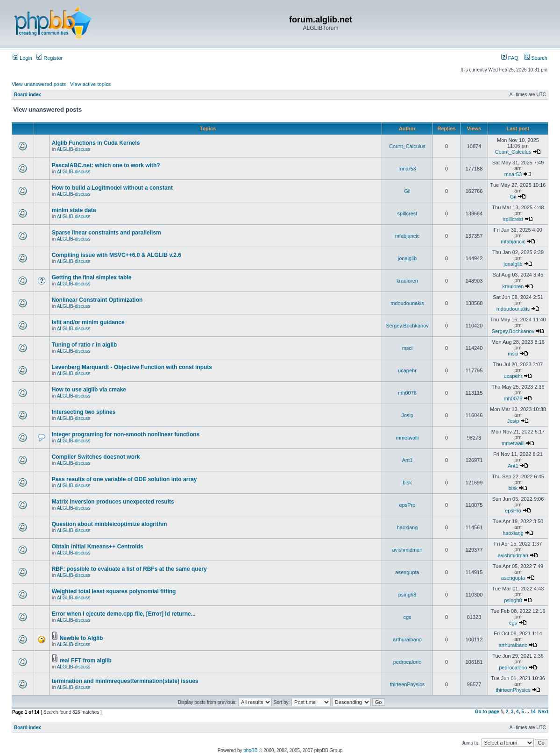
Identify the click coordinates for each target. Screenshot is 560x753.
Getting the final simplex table (92, 277)
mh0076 (407, 393)
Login (22, 58)
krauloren (407, 281)
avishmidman (408, 550)
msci (408, 348)
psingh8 (408, 595)
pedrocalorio (408, 662)
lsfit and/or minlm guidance (88, 322)
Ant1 (408, 460)
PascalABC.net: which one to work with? (106, 165)
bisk (407, 483)
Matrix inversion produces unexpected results (113, 502)
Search (536, 58)
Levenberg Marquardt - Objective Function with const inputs (132, 367)
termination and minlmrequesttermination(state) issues (125, 681)
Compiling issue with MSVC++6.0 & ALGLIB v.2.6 (117, 255)
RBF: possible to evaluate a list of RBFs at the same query (129, 569)
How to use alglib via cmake (89, 390)
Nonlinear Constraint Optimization (97, 300)
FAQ (510, 58)
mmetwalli (408, 438)
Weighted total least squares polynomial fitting (114, 591)
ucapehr (407, 370)
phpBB (250, 750)
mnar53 (407, 169)
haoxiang (408, 527)
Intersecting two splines (84, 412)
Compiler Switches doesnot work (96, 457)
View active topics (90, 84)
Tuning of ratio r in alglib (85, 345)
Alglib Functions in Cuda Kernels (96, 143)
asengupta (407, 572)
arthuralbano (407, 639)
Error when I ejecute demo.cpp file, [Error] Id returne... (124, 614)
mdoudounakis (407, 303)
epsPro (408, 505)
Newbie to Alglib (81, 638)
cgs (407, 617)
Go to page (487, 712)
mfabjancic (408, 236)
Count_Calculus (407, 146)
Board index (28, 95)
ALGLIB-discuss (74, 149)
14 (533, 712)
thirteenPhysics (408, 684)
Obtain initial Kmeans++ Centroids (98, 547)
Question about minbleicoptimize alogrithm (110, 524)
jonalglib (407, 258)
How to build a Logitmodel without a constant (112, 188)
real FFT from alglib (85, 661)
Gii (407, 191)
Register (50, 58)
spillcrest (408, 213)
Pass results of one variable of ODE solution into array (124, 479)
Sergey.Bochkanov (407, 326)
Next (543, 712)
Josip (407, 415)
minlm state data (74, 210)
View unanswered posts (39, 84)
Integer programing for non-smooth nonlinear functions (126, 434)
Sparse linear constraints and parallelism (106, 233)
